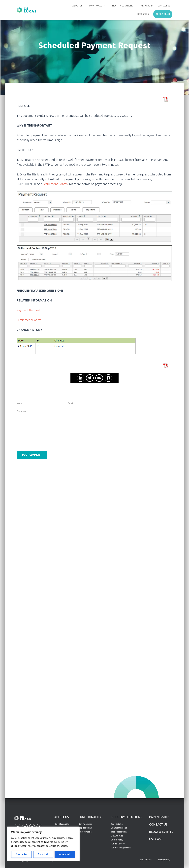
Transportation (119, 832)
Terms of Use (145, 860)
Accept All (65, 854)
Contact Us (164, 6)
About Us (78, 6)
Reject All (43, 854)
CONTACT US (158, 824)
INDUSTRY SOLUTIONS (126, 817)
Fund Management (121, 848)
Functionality (98, 6)
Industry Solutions (123, 6)
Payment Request (29, 310)
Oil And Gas (117, 836)
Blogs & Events (161, 832)
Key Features (85, 824)
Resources (144, 14)
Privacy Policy (163, 860)
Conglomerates (119, 828)
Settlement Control (56, 184)
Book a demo (163, 14)
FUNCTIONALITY (90, 817)
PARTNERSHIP (159, 817)
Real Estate (117, 824)
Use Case (156, 839)
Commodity (117, 840)
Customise (22, 854)
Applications (85, 828)
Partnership (146, 6)
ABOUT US (62, 817)
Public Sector (118, 844)
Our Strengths (62, 824)
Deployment (85, 832)
